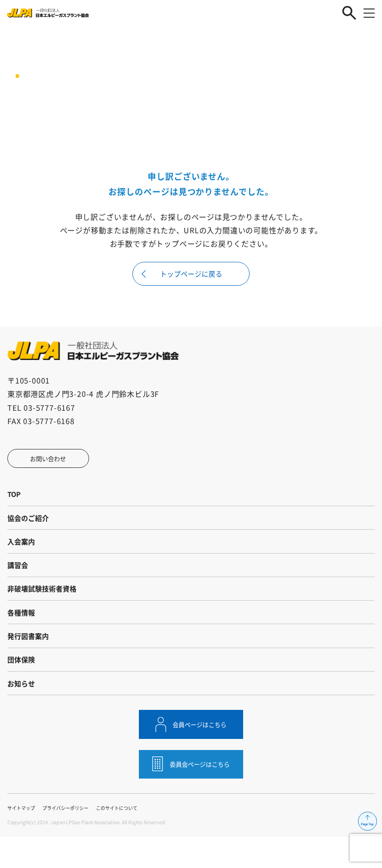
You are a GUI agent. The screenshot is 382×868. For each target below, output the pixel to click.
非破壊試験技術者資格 (44, 605)
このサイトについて (126, 839)
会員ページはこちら (200, 753)
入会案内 (22, 553)
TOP (15, 500)
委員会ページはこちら (200, 794)
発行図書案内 (30, 658)
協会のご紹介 (30, 526)
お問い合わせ (52, 462)
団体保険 (22, 684)
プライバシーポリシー (71, 839)
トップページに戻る (191, 275)
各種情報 (22, 632)
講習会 (18, 579)
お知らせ (22, 710)
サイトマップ (23, 839)
